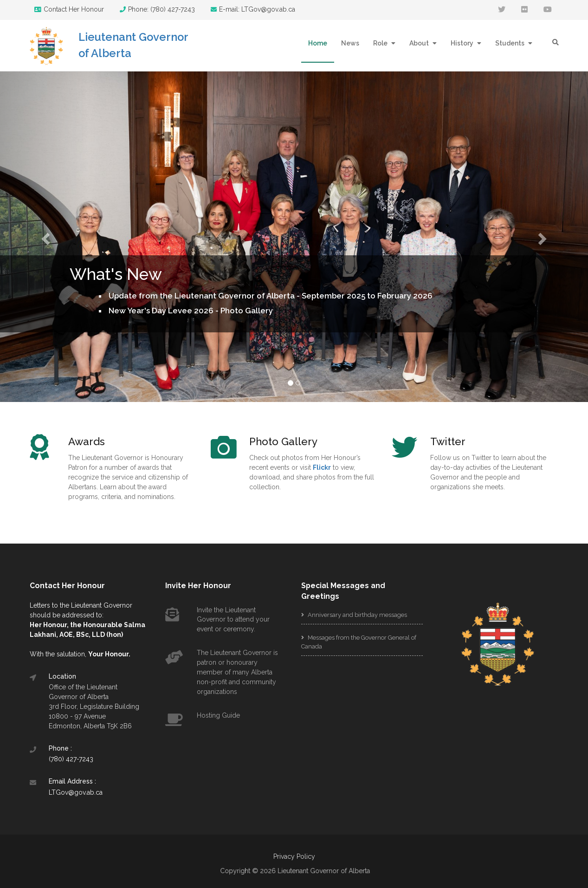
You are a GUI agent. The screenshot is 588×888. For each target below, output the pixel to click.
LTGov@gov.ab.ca (76, 792)
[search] (556, 42)
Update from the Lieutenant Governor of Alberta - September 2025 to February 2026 (271, 296)
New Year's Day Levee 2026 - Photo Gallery (191, 311)
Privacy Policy (294, 856)
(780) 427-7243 (71, 759)
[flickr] (524, 10)
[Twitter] (493, 442)
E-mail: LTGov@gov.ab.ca (253, 9)
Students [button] (510, 43)
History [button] (463, 43)
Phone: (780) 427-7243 (157, 9)
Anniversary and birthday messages (354, 615)
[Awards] (131, 442)
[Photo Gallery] (312, 442)
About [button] (420, 43)
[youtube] (548, 10)
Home (318, 43)
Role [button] (381, 43)
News (350, 43)
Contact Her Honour (69, 9)
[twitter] (502, 10)
